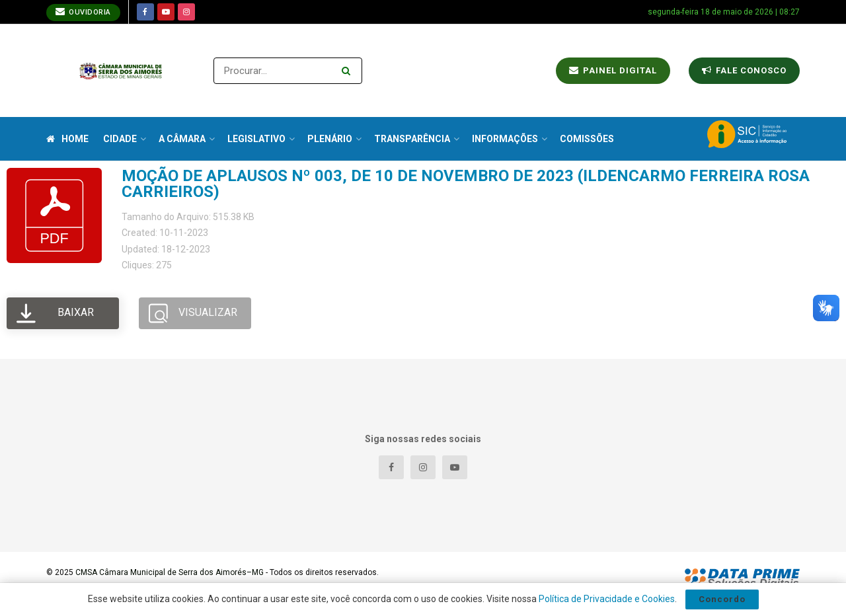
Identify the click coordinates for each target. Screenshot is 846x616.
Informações (505, 139)
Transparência (412, 139)
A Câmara (182, 139)
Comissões (587, 139)
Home (67, 139)
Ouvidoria (83, 12)
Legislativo (256, 139)
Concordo (722, 599)
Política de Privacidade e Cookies (607, 599)
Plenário (330, 139)
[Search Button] (349, 71)
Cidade (120, 139)
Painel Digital (613, 70)
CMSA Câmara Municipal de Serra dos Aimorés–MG (170, 572)
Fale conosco (744, 70)
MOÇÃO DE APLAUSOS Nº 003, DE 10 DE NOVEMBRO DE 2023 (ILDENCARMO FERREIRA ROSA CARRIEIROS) (466, 184)
